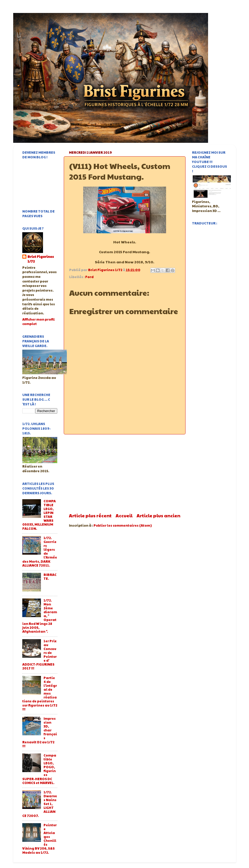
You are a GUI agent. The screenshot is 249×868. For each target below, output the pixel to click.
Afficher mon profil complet (38, 322)
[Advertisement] (125, 473)
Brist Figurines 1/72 (41, 259)
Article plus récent (90, 515)
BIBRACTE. (50, 577)
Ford (89, 277)
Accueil (124, 515)
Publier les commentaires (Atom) (123, 525)
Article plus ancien (158, 515)
